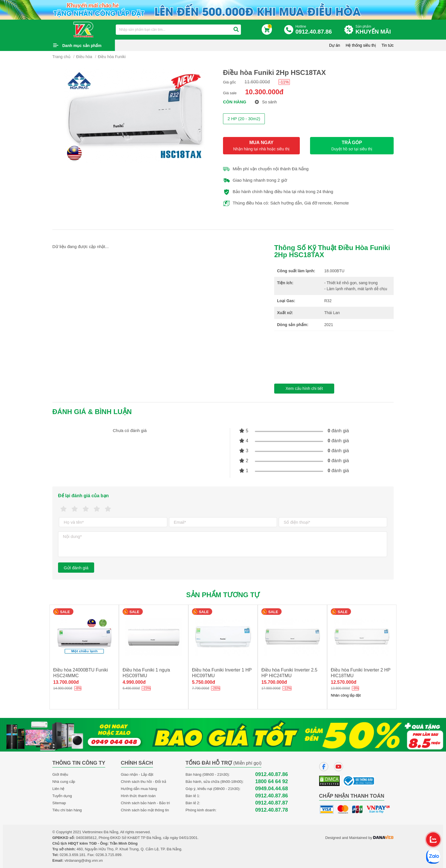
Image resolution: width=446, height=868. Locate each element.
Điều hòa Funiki (112, 57)
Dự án (335, 45)
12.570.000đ (344, 682)
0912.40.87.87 (271, 803)
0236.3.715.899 (108, 855)
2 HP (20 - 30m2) (244, 119)
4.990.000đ (134, 682)
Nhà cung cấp (64, 782)
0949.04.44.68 (271, 789)
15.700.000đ (274, 682)
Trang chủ (61, 57)
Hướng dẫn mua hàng (139, 789)
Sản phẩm (375, 30)
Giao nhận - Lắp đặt (137, 774)
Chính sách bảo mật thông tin (145, 810)
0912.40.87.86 (271, 774)
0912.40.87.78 (271, 810)
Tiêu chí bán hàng (67, 810)
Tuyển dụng (62, 796)
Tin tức (388, 45)
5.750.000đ (204, 682)
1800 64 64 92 (271, 782)
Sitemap (59, 803)
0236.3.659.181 (73, 855)
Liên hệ (58, 789)
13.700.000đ (66, 682)
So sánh (266, 102)
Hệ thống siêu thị (361, 45)
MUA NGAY (261, 146)
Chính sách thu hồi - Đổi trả (144, 782)
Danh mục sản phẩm (82, 46)
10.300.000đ (264, 92)
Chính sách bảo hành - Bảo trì (145, 803)
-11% (284, 82)
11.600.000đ (257, 82)
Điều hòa (84, 57)
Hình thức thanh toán (138, 796)
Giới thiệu (60, 774)
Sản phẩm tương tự (223, 595)
